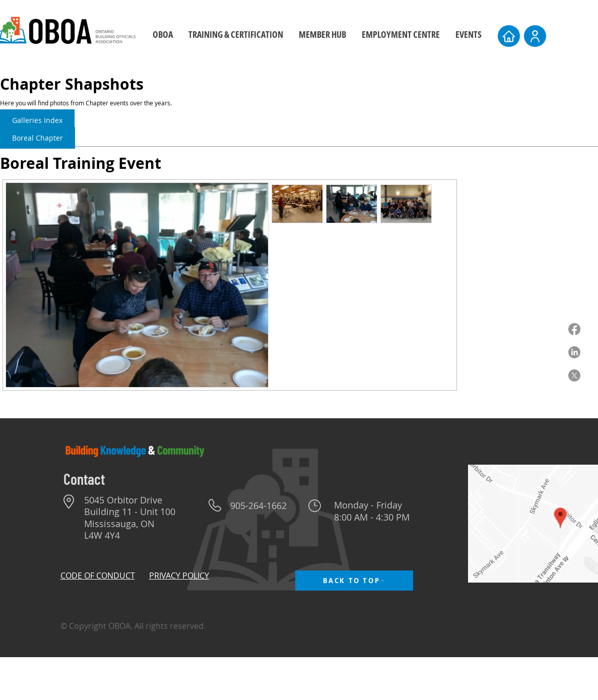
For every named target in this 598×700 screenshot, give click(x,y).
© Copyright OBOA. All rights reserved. (133, 626)
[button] (236, 35)
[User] (535, 36)
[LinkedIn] (574, 352)
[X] (574, 375)
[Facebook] (574, 329)
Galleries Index (37, 120)
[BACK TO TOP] (354, 581)
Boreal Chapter (38, 138)
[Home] (509, 36)
